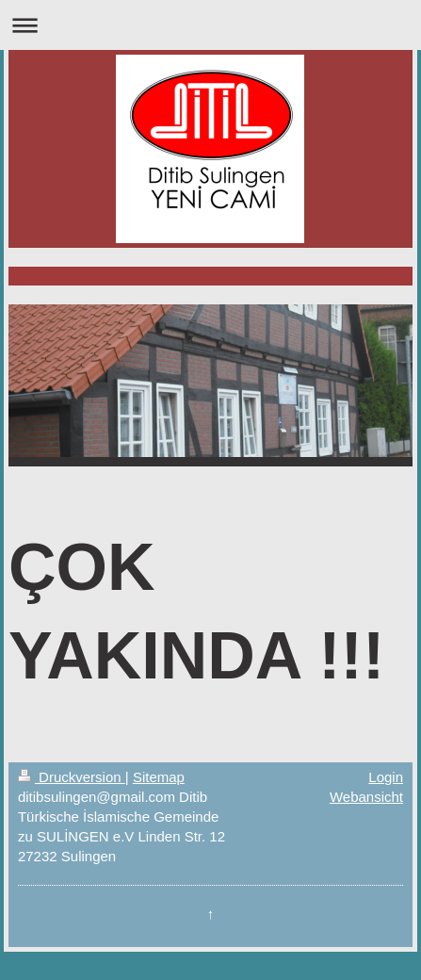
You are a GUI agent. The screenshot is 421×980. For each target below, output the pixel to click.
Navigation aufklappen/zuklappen (210, 25)
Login (386, 777)
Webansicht (366, 797)
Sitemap (159, 777)
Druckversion (72, 777)
